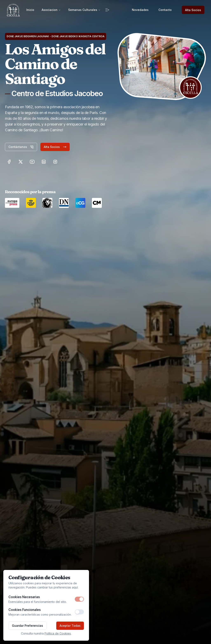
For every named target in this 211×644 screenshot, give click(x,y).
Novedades (140, 10)
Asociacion (51, 10)
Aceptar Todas (70, 626)
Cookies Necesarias (24, 597)
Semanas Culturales (84, 10)
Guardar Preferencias (28, 626)
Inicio (30, 10)
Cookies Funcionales (25, 610)
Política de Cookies (58, 633)
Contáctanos (21, 147)
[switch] (79, 599)
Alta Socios (193, 10)
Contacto (165, 10)
